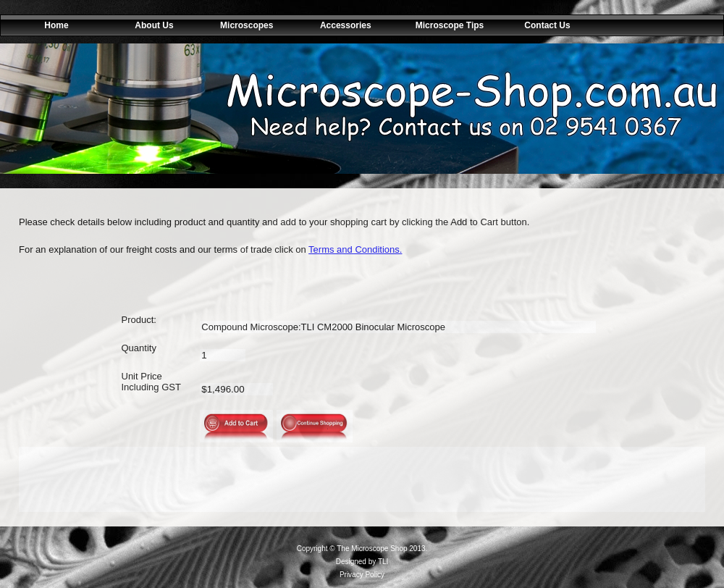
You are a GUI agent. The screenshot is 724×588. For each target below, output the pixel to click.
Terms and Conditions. (355, 249)
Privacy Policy (362, 575)
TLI (383, 562)
